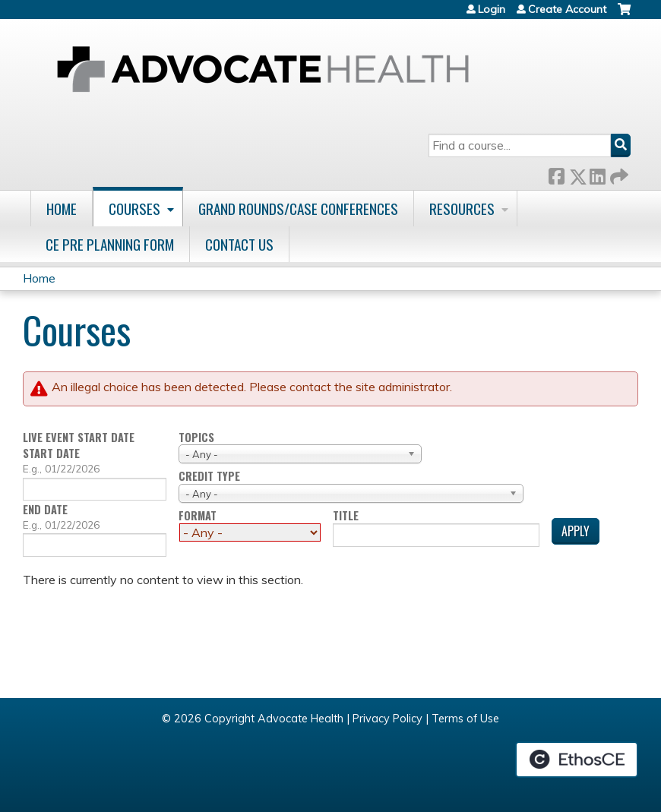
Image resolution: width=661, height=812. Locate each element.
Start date (51, 453)
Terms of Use (465, 719)
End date (45, 509)
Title (346, 516)
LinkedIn (597, 174)
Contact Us (239, 244)
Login (492, 9)
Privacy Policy (387, 719)
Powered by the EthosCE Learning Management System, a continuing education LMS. (577, 760)
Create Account (567, 9)
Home (62, 209)
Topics (196, 438)
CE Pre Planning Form (110, 244)
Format (198, 516)
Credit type (209, 477)
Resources (462, 209)
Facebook (556, 174)
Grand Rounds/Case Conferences (298, 209)
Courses (134, 209)
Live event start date (79, 438)
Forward (618, 174)
